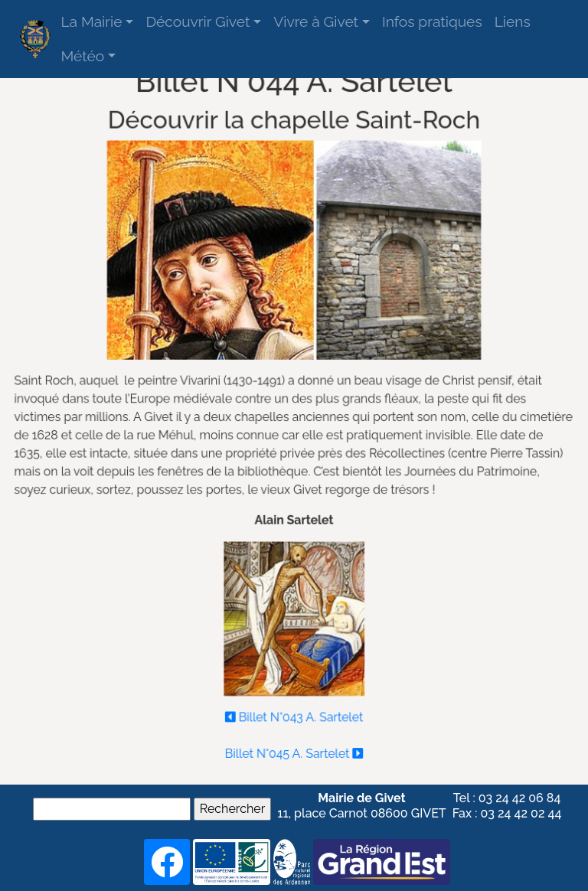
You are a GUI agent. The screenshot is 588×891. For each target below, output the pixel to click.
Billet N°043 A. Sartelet (294, 713)
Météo (82, 56)
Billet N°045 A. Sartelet (294, 749)
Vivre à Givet (316, 21)
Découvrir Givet (198, 21)
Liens (513, 21)
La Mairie (91, 21)
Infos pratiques (432, 21)
